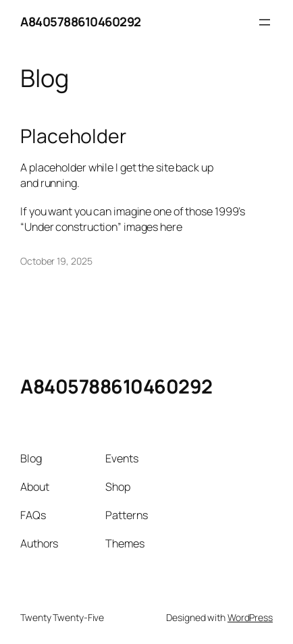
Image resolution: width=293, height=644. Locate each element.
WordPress (250, 617)
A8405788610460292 (81, 22)
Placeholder (73, 136)
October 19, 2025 (56, 261)
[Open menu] (265, 22)
